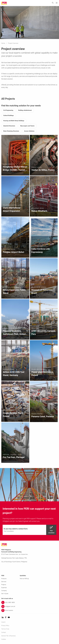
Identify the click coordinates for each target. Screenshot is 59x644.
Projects (4, 585)
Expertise (4, 588)
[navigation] (29, 530)
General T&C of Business (8, 636)
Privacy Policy (5, 626)
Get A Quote (5, 594)
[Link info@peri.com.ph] (29, 606)
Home (3, 43)
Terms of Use (5, 629)
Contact (4, 632)
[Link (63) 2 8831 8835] (29, 602)
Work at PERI (24, 579)
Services (4, 582)
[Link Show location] (29, 610)
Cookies (4, 639)
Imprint (3, 622)
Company (4, 591)
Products (4, 579)
